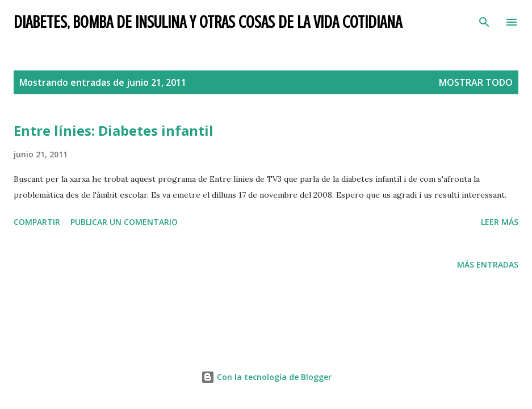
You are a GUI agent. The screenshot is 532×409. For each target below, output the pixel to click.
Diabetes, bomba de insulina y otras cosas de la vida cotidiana (208, 22)
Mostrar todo (476, 82)
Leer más (500, 222)
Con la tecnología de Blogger (266, 377)
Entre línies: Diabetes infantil (114, 130)
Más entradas (488, 264)
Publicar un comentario (124, 222)
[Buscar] (484, 20)
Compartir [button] (37, 222)
